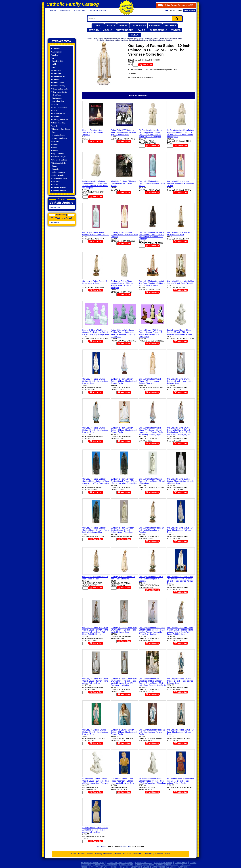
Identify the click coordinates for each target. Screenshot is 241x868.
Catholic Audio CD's (143, 863)
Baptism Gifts (58, 61)
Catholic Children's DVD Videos (120, 863)
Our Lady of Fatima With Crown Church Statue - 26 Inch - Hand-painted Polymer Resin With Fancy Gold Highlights (152, 631)
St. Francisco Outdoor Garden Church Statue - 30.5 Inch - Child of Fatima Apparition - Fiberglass (96, 781)
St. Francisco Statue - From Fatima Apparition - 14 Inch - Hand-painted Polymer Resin (123, 781)
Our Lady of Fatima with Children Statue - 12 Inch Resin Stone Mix (181, 282)
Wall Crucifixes (184, 867)
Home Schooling (59, 123)
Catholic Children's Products (105, 865)
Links (168, 854)
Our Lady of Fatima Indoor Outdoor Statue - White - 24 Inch (96, 233)
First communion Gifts (98, 867)
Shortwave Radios (60, 178)
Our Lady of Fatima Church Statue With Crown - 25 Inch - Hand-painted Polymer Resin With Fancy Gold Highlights (151, 431)
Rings (55, 166)
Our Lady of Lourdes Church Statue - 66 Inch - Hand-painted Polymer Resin (124, 732)
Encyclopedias (58, 101)
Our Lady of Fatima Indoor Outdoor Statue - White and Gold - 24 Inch (124, 235)
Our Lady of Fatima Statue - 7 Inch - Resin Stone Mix (123, 578)
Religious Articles (59, 163)
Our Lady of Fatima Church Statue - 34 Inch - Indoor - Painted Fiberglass (150, 381)
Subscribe (159, 854)
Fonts (55, 110)
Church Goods (58, 83)
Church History (59, 86)
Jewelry (94, 30)
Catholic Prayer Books (145, 865)
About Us (149, 854)
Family (55, 104)
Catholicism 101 (59, 77)
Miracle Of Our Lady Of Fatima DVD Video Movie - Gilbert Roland (123, 183)
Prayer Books (124, 30)
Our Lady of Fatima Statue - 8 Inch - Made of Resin (95, 282)
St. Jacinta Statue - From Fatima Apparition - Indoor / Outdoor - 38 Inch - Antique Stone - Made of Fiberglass (181, 133)
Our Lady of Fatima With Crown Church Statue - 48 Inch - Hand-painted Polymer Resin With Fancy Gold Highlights (180, 631)
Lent (54, 132)
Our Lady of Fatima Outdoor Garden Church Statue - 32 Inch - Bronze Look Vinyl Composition (96, 481)
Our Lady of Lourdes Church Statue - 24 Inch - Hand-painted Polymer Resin (180, 681)
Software (56, 181)
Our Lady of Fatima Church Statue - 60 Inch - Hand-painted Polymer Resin (95, 430)
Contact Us (79, 11)
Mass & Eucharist (60, 138)
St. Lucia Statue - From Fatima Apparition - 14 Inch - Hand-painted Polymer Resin (95, 830)
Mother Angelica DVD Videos (164, 867)
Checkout (127, 854)
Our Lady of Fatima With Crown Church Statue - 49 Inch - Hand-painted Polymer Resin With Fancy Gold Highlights (124, 682)
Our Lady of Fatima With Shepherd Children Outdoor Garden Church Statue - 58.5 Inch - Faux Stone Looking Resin (152, 682)
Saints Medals (158, 30)
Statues (176, 30)
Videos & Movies (59, 191)
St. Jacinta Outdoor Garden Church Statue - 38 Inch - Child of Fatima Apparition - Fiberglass (152, 781)
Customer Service (97, 11)
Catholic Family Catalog (63, 26)
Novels (55, 151)
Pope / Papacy (58, 154)
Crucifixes (57, 95)
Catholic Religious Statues (167, 865)
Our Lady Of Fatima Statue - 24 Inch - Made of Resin (95, 578)
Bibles (123, 25)
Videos (135, 35)
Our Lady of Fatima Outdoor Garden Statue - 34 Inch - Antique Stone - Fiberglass (122, 530)
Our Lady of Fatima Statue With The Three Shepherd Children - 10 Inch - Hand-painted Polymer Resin (180, 580)
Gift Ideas (170, 25)
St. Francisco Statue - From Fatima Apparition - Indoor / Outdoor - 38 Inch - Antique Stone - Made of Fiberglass (150, 133)
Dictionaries (57, 98)
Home (53, 11)
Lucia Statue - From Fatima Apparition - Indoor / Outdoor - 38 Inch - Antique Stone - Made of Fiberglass (95, 185)
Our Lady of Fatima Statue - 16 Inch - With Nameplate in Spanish (152, 530)
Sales (141, 30)
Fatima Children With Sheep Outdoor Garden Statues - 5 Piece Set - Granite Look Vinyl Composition (123, 333)
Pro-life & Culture (60, 160)
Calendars (57, 70)
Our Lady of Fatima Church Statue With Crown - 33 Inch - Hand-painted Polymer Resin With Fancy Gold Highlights (179, 431)
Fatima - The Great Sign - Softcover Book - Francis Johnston (93, 132)
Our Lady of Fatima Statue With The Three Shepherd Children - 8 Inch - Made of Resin (152, 283)
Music (55, 148)
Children (155, 25)
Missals (107, 30)
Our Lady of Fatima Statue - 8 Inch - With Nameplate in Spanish (151, 579)
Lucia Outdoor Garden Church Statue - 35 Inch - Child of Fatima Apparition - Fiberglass (180, 332)
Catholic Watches (59, 188)
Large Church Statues (140, 867)
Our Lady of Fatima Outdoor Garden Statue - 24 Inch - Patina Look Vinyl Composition (96, 530)
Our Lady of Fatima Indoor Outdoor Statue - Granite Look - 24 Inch (152, 183)
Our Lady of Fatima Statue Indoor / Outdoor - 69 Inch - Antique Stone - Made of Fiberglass (122, 284)
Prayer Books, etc (59, 157)
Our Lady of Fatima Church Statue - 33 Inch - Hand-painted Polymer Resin (124, 381)
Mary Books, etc (59, 135)
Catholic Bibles (181, 863)
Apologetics (57, 52)
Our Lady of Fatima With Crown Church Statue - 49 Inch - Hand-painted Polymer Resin (96, 681)
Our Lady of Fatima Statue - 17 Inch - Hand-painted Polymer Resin (180, 530)
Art (98, 25)
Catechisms (139, 25)
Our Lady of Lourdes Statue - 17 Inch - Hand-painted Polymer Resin (180, 732)
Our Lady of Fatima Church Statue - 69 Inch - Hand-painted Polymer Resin (124, 430)
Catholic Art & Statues (163, 863)
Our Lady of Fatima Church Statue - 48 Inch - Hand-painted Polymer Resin (180, 381)
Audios (111, 25)
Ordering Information (104, 854)
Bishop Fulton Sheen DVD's (93, 863)
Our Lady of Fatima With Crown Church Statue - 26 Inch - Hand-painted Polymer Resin (124, 630)
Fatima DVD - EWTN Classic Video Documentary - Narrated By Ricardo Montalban (123, 132)
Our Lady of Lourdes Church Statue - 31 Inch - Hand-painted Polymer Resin (95, 732)
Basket (189, 11)
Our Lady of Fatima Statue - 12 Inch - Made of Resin (180, 233)
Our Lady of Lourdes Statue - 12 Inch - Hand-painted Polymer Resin (152, 732)
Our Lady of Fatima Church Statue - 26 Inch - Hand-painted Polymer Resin (95, 381)
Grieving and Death (60, 120)
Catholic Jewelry (126, 865)
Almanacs (56, 49)
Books (55, 67)
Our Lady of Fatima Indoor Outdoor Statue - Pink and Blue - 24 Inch (181, 183)
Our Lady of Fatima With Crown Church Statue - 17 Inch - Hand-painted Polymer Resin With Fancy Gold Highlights (96, 631)
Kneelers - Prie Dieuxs (61, 129)
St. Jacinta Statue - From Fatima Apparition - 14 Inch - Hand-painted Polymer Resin (181, 781)
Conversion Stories (60, 92)
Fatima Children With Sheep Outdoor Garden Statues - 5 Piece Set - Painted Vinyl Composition (151, 333)
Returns (118, 854)
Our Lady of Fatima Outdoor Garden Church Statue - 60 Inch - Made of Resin (180, 481)
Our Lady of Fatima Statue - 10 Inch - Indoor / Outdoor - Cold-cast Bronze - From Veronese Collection (152, 236)
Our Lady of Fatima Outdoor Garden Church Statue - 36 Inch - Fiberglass (152, 481)
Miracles (56, 141)
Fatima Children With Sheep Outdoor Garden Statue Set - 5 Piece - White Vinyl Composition (96, 332)
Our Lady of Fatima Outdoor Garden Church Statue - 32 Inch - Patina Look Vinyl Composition (124, 481)
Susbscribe (65, 11)
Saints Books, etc (59, 172)
